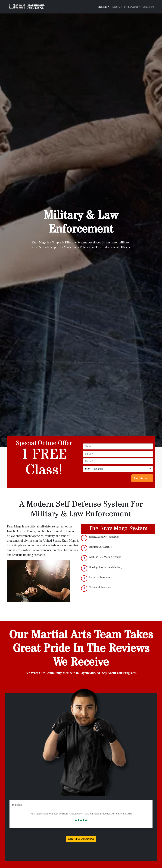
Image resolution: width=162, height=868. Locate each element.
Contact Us (148, 7)
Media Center (131, 7)
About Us (117, 7)
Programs (103, 7)
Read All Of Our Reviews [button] (81, 839)
